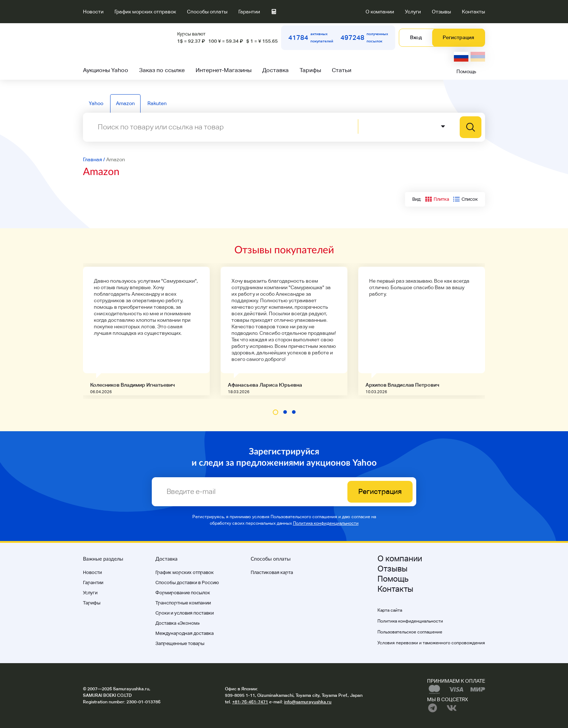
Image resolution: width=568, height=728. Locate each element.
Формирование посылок (183, 593)
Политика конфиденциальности (326, 523)
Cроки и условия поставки (185, 613)
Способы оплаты (207, 12)
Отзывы (441, 12)
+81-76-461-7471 (250, 702)
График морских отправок (145, 12)
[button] (275, 412)
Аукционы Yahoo (106, 70)
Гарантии (249, 12)
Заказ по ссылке (162, 70)
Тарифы (310, 70)
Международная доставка (185, 633)
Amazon (125, 103)
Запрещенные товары (180, 643)
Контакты (473, 12)
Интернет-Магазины (224, 70)
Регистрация (458, 37)
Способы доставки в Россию (187, 583)
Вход (416, 37)
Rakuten (157, 103)
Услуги (413, 12)
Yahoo (96, 103)
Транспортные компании (183, 603)
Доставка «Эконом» (177, 623)
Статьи (342, 70)
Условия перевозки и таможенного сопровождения (431, 643)
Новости (93, 12)
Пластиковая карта (272, 572)
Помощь (466, 71)
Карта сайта (390, 610)
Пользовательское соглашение (410, 632)
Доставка (275, 70)
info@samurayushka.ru (308, 702)
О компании (380, 12)
